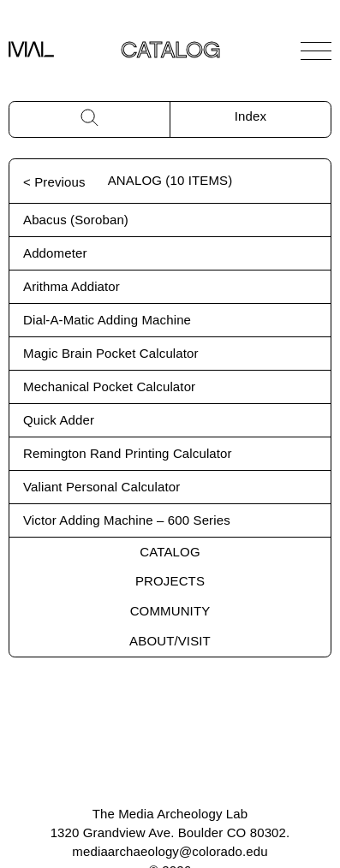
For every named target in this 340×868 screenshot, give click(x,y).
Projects (170, 581)
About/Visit (170, 641)
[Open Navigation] (316, 51)
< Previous (54, 182)
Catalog (170, 552)
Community (170, 611)
